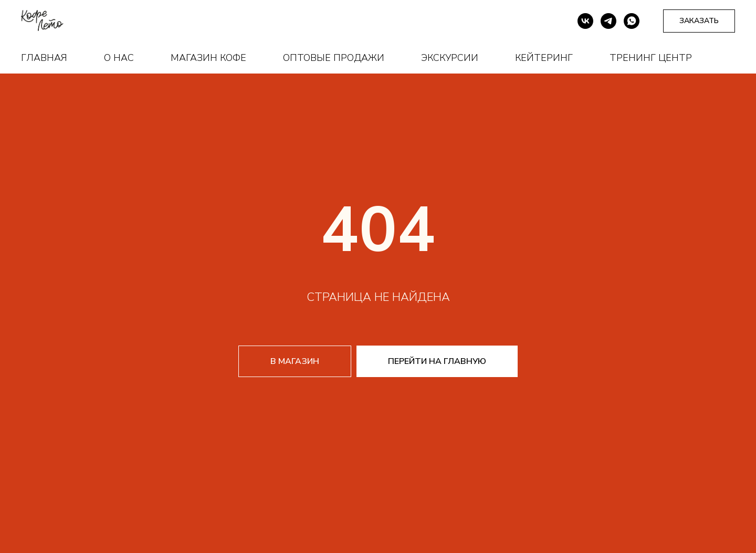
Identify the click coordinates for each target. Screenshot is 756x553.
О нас (119, 58)
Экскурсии (450, 58)
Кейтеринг (544, 58)
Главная (44, 58)
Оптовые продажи (334, 58)
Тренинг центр (651, 58)
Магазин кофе (208, 58)
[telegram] (608, 21)
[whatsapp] (632, 21)
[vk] (585, 21)
